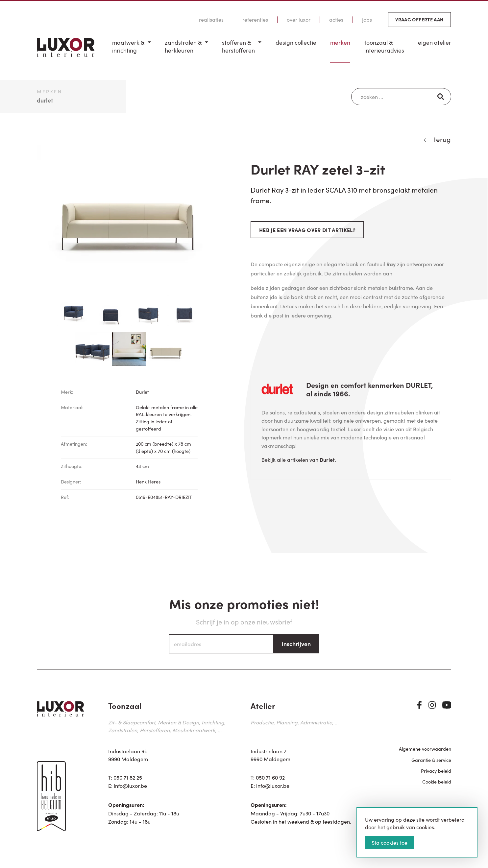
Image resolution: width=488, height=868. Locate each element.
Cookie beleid (437, 782)
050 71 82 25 (128, 777)
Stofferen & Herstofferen (238, 47)
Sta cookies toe (390, 842)
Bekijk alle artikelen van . (299, 459)
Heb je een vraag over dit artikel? (307, 230)
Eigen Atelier (435, 42)
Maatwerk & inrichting (128, 47)
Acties (336, 20)
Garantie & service (431, 760)
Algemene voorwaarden (425, 750)
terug (442, 139)
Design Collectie (296, 42)
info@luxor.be (130, 786)
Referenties (255, 20)
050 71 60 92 (270, 777)
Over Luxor (299, 20)
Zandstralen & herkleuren (183, 47)
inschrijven (296, 644)
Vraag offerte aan (419, 19)
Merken (340, 42)
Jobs (367, 20)
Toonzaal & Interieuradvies (384, 47)
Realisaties (211, 20)
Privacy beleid (436, 771)
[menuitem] (132, 51)
